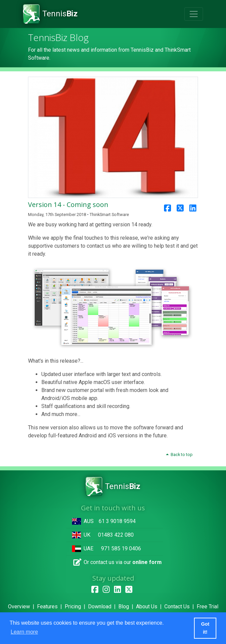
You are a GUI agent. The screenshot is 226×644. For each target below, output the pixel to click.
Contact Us (177, 606)
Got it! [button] (205, 628)
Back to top (179, 454)
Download (100, 606)
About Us (147, 606)
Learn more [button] (24, 632)
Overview (19, 606)
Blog (124, 606)
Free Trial (207, 606)
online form (147, 562)
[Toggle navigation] (194, 14)
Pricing (73, 606)
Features (47, 606)
